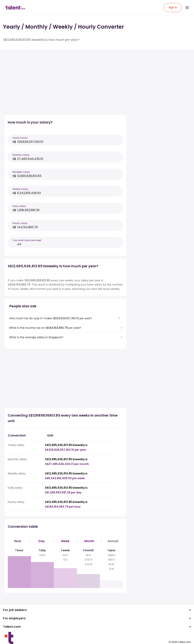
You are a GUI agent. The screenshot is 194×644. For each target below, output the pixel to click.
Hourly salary (20, 223)
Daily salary (19, 206)
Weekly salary (20, 189)
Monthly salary (21, 155)
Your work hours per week (27, 240)
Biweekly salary (21, 172)
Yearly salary (20, 138)
